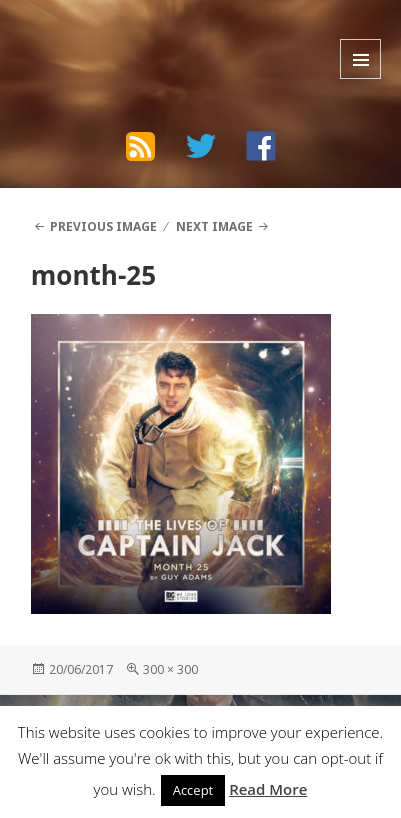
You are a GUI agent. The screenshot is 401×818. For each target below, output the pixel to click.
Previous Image (103, 226)
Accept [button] (193, 790)
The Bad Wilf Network (142, 35)
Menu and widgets (360, 59)
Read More (268, 789)
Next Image (214, 226)
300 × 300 (170, 669)
